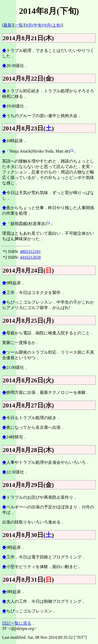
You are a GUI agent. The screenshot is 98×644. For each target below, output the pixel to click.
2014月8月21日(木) (28, 38)
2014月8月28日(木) (28, 450)
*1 (72, 150)
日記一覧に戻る (17, 623)
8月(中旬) (35, 25)
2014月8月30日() (28, 535)
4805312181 (30, 252)
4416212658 (30, 257)
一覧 (19, 25)
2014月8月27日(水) (28, 405)
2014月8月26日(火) (28, 380)
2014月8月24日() (28, 270)
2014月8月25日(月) (28, 321)
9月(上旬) (53, 25)
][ (24, 25)
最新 (8, 25)
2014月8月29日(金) (28, 485)
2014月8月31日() (28, 580)
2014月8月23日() (28, 128)
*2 (5, 257)
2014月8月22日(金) (28, 79)
